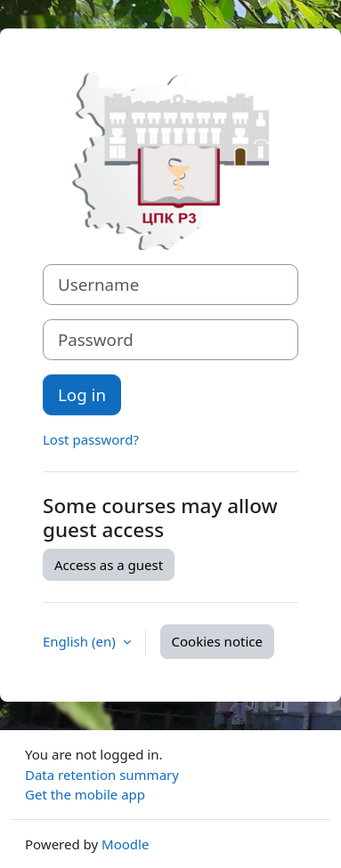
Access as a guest (109, 565)
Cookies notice (217, 641)
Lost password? (91, 439)
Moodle (125, 844)
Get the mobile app (85, 794)
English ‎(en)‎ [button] (81, 641)
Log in (82, 394)
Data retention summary (102, 775)
